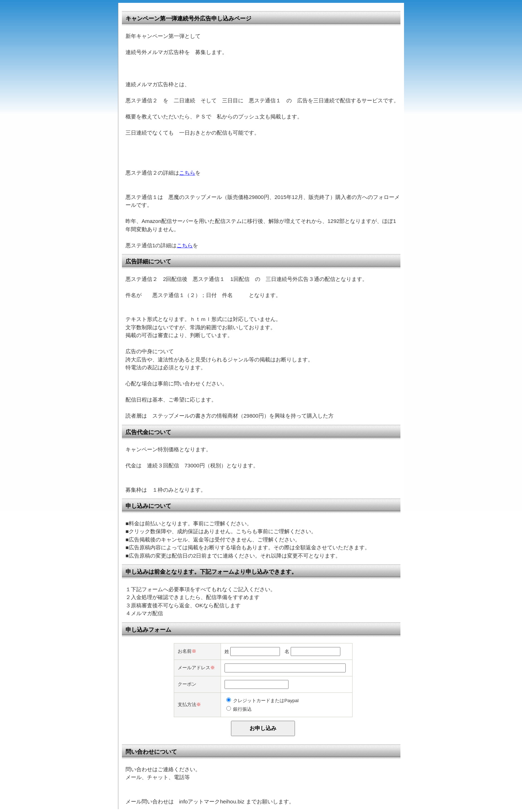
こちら (187, 173)
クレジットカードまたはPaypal (266, 701)
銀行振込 (242, 709)
